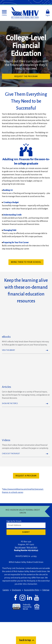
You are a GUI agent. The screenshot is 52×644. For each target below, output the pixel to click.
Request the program (31, 77)
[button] (4, 13)
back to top (25, 640)
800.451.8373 (32, 547)
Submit (26, 532)
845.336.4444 (20, 547)
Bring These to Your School (26, 262)
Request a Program (26, 476)
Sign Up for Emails (14, 521)
